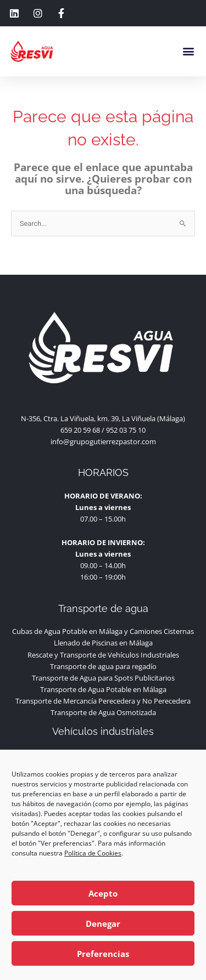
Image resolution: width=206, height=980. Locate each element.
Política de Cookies (93, 853)
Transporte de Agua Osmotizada (103, 722)
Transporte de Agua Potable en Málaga (103, 699)
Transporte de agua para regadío (103, 676)
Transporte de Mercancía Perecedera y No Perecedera (103, 710)
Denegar (103, 924)
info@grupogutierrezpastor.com (103, 451)
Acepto (103, 893)
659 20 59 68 (80, 439)
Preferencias (103, 954)
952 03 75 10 (126, 439)
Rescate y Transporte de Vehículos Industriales (103, 664)
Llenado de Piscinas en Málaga (103, 653)
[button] (189, 51)
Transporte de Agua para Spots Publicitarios (103, 687)
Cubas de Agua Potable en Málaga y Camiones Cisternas (103, 641)
